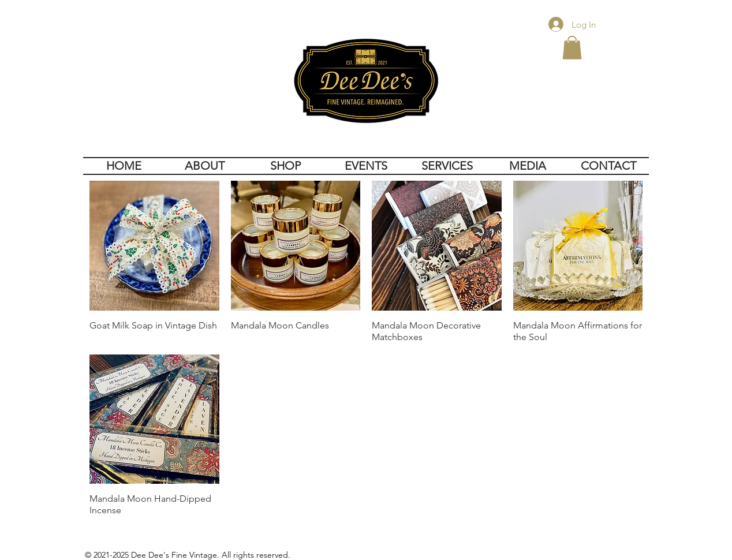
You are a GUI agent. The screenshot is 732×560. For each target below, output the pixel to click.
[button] (572, 48)
